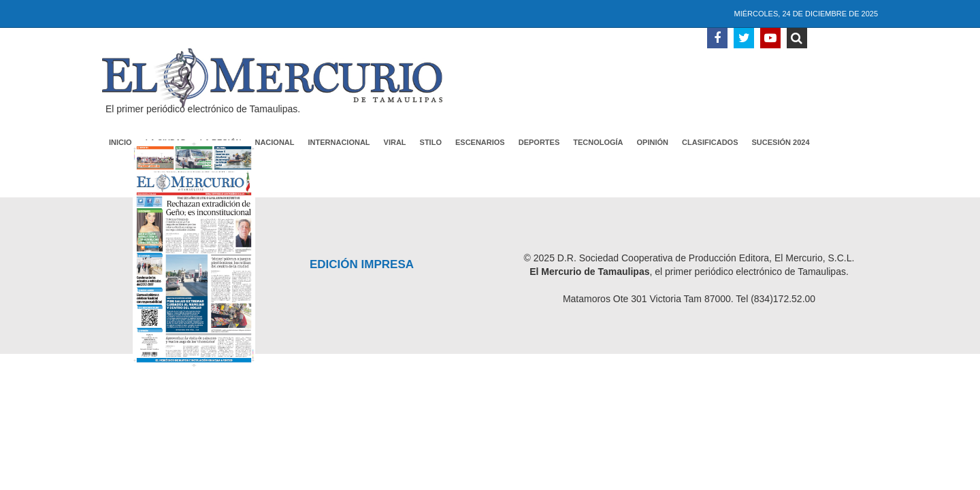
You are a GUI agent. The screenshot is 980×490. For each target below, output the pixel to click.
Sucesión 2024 (781, 142)
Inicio (120, 142)
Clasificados (710, 142)
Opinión (653, 142)
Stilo (431, 142)
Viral (395, 142)
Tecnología (598, 142)
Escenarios (480, 142)
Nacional (274, 142)
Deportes (539, 142)
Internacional (339, 142)
